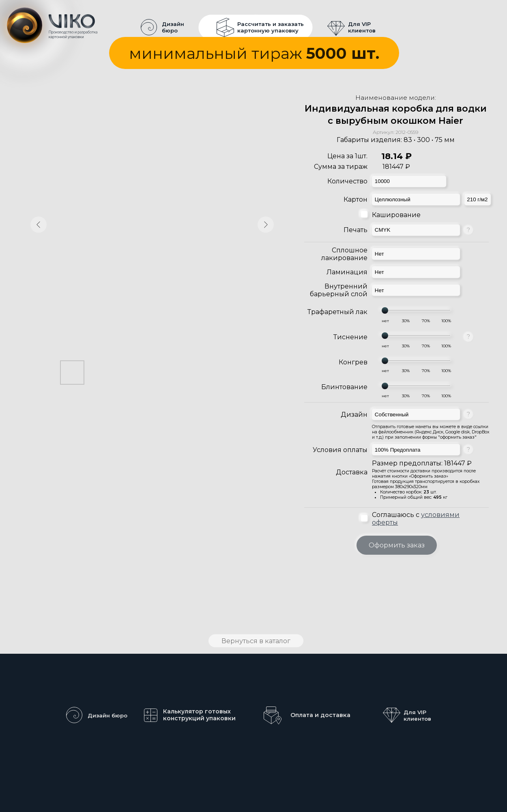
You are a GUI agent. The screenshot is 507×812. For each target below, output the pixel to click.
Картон (356, 199)
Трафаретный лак (337, 312)
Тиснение (350, 337)
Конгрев (353, 362)
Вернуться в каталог (256, 641)
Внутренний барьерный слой (339, 290)
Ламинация (347, 272)
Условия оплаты (340, 450)
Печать (356, 230)
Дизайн (354, 415)
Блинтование (344, 387)
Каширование (396, 215)
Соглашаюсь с (416, 519)
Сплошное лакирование (344, 254)
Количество (347, 181)
